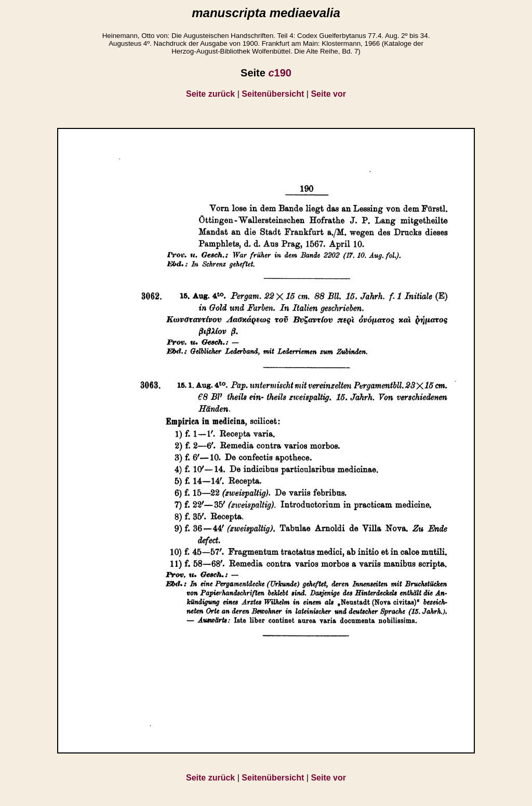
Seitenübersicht (273, 94)
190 (280, 73)
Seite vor (328, 94)
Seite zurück (210, 94)
